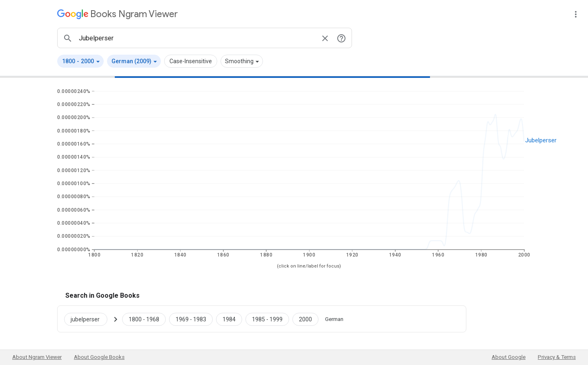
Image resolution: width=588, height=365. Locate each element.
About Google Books (99, 357)
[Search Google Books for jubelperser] (89, 319)
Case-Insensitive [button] (191, 61)
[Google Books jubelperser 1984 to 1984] (229, 319)
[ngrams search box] (196, 38)
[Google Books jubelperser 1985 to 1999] (267, 319)
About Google (509, 357)
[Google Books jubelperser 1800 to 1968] (144, 319)
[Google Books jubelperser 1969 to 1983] (191, 319)
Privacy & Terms (557, 357)
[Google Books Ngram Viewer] (117, 14)
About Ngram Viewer (37, 357)
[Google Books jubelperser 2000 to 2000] (305, 319)
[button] (80, 61)
